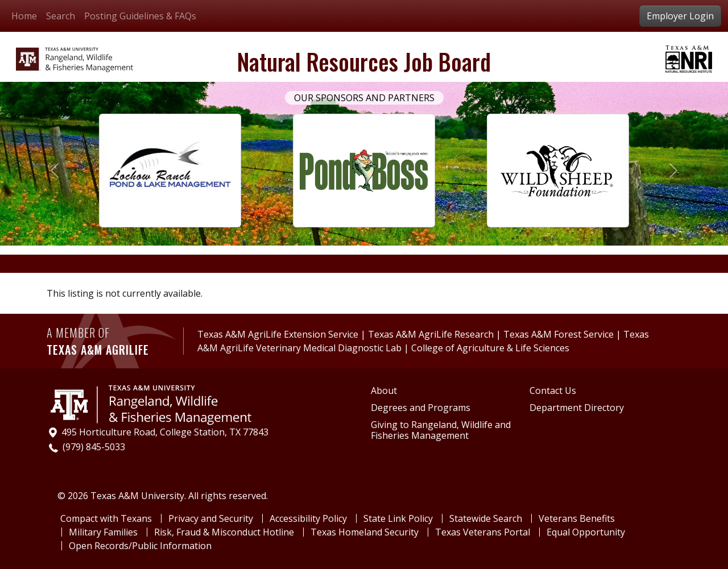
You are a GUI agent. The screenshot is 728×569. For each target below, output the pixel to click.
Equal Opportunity (586, 532)
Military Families (103, 532)
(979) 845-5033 (94, 447)
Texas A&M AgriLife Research (431, 334)
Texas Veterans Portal (483, 532)
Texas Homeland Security (365, 532)
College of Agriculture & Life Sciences (490, 348)
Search (61, 16)
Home (24, 16)
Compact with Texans (106, 518)
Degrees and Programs (421, 408)
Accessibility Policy (308, 518)
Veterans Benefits (577, 518)
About (384, 391)
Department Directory (577, 408)
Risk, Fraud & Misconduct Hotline (224, 532)
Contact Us (553, 391)
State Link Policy (398, 518)
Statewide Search (486, 518)
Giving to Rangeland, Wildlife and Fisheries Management (441, 430)
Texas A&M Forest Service (559, 334)
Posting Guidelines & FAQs (140, 16)
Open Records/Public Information (140, 546)
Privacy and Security (211, 518)
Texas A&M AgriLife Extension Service (279, 334)
